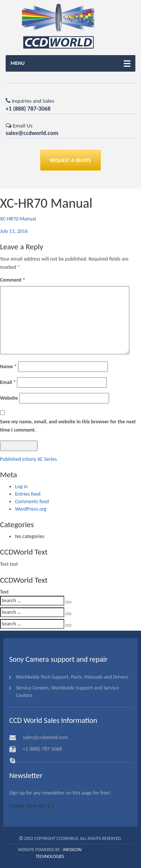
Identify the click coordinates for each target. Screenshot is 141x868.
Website (9, 398)
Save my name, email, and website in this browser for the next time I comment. (68, 426)
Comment (13, 280)
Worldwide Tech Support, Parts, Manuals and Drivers (72, 677)
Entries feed (28, 494)
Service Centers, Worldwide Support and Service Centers (67, 692)
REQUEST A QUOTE (71, 160)
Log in (21, 486)
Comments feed (32, 501)
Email (8, 382)
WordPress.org (31, 509)
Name (8, 367)
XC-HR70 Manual (18, 219)
